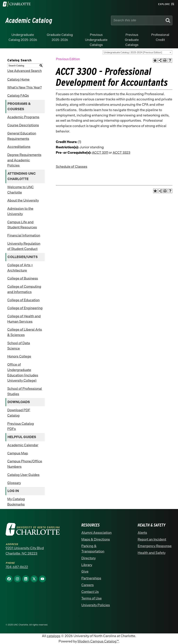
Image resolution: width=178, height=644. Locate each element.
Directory (88, 558)
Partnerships (91, 578)
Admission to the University (20, 211)
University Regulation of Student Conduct (24, 246)
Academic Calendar (23, 445)
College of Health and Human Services (24, 319)
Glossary (14, 483)
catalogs (54, 636)
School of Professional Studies (25, 391)
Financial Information (24, 235)
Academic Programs (23, 117)
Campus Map (18, 453)
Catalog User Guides (23, 475)
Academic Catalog (29, 20)
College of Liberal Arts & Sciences (25, 332)
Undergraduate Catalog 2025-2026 (23, 37)
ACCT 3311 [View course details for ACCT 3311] (100, 153)
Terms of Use (92, 598)
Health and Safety (152, 553)
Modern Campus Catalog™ (98, 641)
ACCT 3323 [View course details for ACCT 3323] (121, 153)
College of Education (23, 300)
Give (85, 571)
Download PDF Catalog (19, 413)
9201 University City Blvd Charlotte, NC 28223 (25, 551)
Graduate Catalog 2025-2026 (60, 37)
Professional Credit (160, 37)
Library (87, 565)
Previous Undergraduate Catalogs (96, 40)
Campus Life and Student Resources (22, 225)
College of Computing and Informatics (24, 289)
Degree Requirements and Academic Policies (24, 160)
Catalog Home (18, 79)
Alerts (142, 533)
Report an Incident (152, 539)
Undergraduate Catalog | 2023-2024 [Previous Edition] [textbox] (133, 52)
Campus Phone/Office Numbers (25, 464)
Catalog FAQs (18, 96)
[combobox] (137, 52)
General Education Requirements (22, 136)
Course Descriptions (23, 125)
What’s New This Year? (25, 87)
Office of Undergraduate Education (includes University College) (23, 373)
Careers (88, 585)
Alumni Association (96, 533)
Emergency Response (155, 546)
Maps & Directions (96, 539)
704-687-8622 (17, 567)
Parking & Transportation (93, 549)
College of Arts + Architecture (20, 268)
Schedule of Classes (72, 167)
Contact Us (90, 592)
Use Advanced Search (25, 71)
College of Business (23, 278)
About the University (23, 200)
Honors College (19, 356)
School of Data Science (19, 346)
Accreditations (19, 147)
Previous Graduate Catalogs (132, 40)
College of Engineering (25, 308)
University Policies (96, 605)
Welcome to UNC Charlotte (21, 190)
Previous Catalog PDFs (21, 426)
